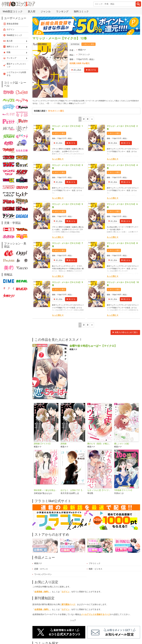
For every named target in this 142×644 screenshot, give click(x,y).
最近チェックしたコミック (16, 65)
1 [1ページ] (80, 120)
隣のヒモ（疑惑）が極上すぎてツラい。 (100, 445)
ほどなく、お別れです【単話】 (73, 491)
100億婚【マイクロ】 (124, 491)
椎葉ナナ (82, 50)
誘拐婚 (64, 445)
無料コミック (81, 11)
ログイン (65, 593)
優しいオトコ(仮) (122, 445)
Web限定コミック (13, 11)
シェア (73, 621)
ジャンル (46, 11)
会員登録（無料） (42, 593)
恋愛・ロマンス (41, 570)
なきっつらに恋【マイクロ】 (100, 491)
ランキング (62, 11)
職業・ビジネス (96, 570)
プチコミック (84, 55)
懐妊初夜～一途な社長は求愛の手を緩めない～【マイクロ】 (46, 491)
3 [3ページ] (88, 120)
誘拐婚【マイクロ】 (43, 445)
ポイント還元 (89, 44)
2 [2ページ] (84, 120)
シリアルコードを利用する (16, 74)
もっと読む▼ (58, 160)
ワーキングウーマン (43, 575)
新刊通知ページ (68, 605)
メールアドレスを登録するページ (96, 615)
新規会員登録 (12, 24)
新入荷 (32, 11)
